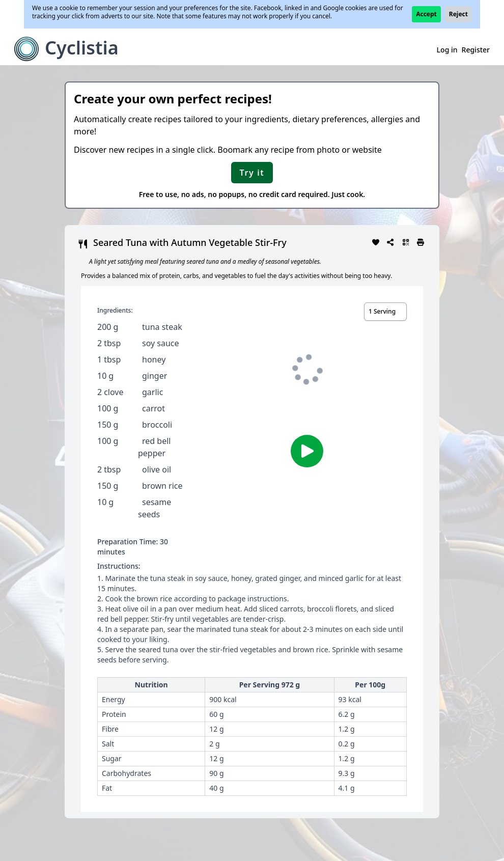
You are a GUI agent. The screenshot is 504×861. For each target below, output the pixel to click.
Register (476, 50)
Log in (447, 50)
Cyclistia (82, 48)
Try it (252, 173)
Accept (426, 14)
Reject (458, 14)
